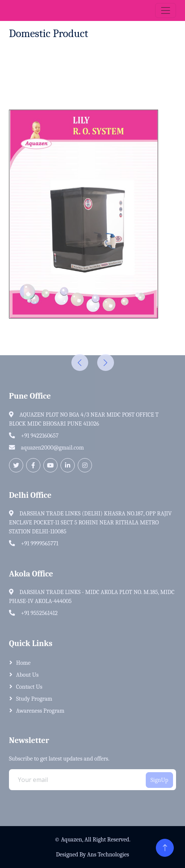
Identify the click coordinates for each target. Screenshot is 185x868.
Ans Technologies (108, 855)
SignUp (159, 780)
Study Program (34, 699)
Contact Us (29, 687)
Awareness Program (40, 711)
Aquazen (72, 840)
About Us (27, 675)
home (23, 663)
